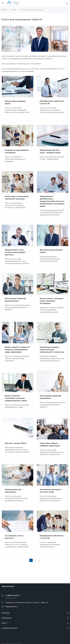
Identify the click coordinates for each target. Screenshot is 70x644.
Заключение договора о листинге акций (51, 491)
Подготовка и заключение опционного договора (17, 198)
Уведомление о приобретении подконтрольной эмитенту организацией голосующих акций (52, 201)
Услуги (4, 623)
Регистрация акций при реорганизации (15, 300)
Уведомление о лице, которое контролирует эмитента (15, 252)
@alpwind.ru (12, 606)
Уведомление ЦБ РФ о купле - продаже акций (50, 151)
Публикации (7, 618)
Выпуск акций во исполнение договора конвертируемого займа (16, 398)
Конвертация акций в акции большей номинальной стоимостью (52, 350)
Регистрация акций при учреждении (50, 397)
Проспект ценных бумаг (16, 443)
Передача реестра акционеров (13, 491)
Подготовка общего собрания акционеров (50, 444)
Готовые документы (10, 628)
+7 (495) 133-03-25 (12, 595)
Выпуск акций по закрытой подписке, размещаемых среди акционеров (17, 350)
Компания (6, 613)
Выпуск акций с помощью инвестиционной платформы (52, 301)
